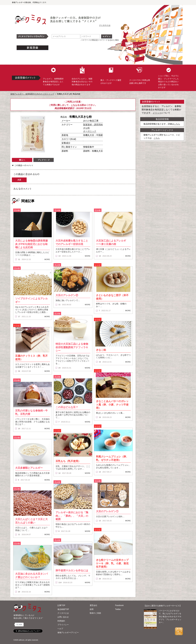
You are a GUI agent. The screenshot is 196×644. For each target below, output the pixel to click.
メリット (157, 113)
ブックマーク (44, 160)
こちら (74, 105)
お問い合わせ (63, 617)
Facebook (119, 605)
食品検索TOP (63, 609)
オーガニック (90, 131)
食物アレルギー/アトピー (68, 633)
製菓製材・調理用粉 (93, 125)
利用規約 (61, 621)
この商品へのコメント (22, 165)
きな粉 (86, 128)
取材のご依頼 (95, 613)
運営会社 (93, 605)
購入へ (22, 160)
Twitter (118, 609)
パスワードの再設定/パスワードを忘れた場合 (100, 40)
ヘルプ (60, 629)
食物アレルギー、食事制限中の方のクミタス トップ (32, 94)
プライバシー (63, 625)
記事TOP (61, 605)
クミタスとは (105, 25)
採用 (92, 609)
